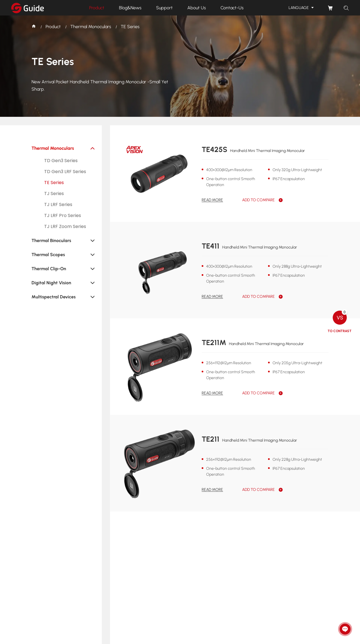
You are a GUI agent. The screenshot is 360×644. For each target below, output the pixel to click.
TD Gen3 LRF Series (65, 172)
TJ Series (54, 194)
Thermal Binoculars (51, 241)
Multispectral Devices (54, 297)
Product (97, 8)
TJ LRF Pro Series (63, 215)
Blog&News (130, 8)
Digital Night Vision (51, 283)
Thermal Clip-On (49, 269)
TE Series (130, 27)
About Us (197, 8)
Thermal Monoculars (91, 27)
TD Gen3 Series (61, 161)
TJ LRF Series (58, 204)
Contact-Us (232, 8)
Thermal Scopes (48, 255)
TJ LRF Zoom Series (65, 226)
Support (164, 8)
